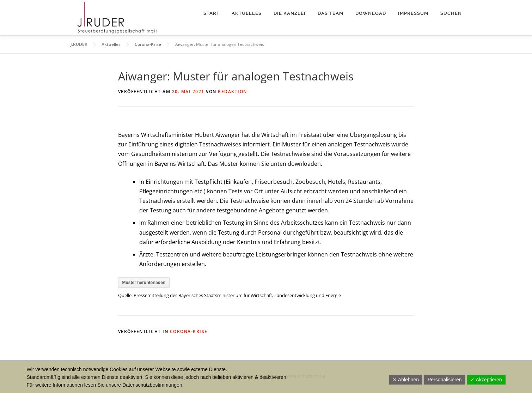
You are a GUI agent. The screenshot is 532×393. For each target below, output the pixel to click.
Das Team (331, 13)
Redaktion (233, 92)
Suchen (451, 13)
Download (371, 13)
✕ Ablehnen (406, 380)
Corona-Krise (189, 331)
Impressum (413, 13)
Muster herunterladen (144, 283)
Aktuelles (247, 13)
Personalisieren (445, 380)
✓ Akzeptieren (486, 380)
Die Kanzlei (290, 13)
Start (212, 13)
